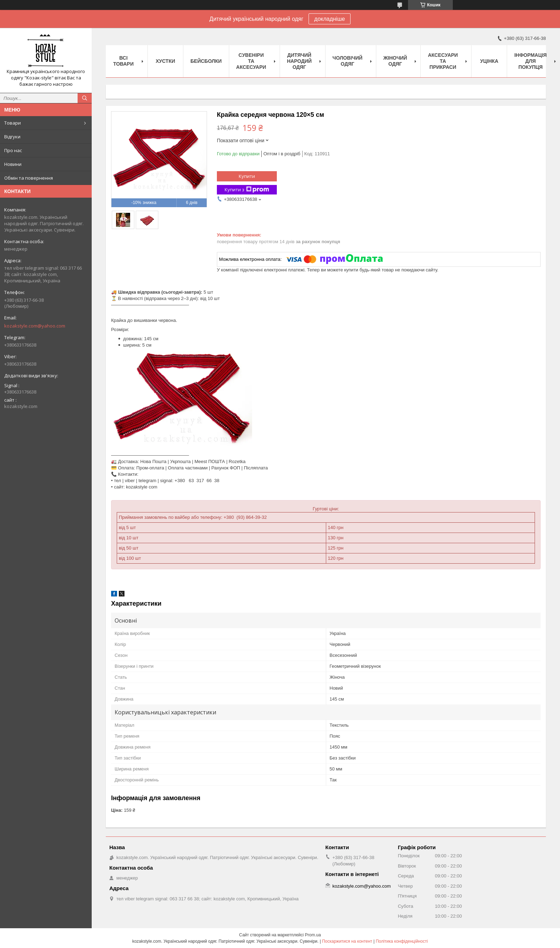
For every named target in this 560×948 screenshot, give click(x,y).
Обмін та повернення (29, 178)
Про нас (13, 150)
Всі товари (123, 61)
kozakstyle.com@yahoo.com (35, 326)
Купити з (247, 190)
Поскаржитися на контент (347, 941)
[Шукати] (85, 98)
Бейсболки (206, 61)
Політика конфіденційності (402, 941)
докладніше (330, 19)
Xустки (166, 61)
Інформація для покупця (530, 61)
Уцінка (489, 61)
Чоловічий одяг (348, 61)
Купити (247, 176)
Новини (13, 164)
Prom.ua (313, 935)
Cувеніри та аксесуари (251, 61)
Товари (13, 123)
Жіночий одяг (395, 61)
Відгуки (12, 137)
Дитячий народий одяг (299, 61)
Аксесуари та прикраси (443, 61)
